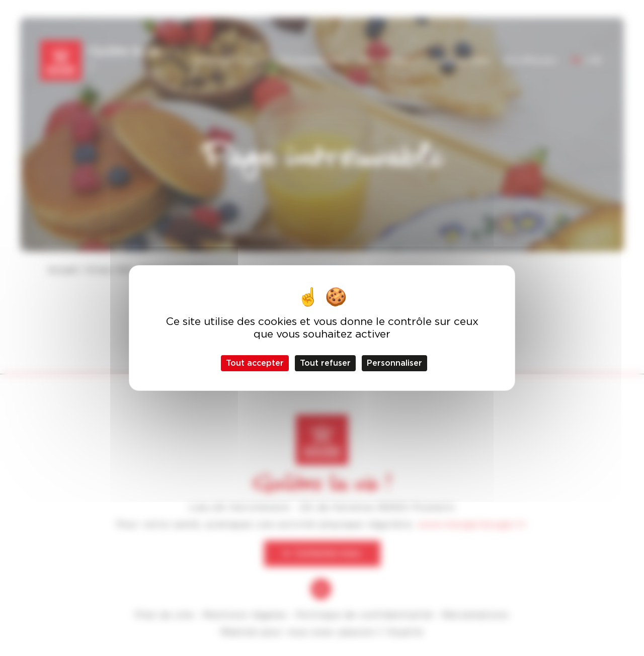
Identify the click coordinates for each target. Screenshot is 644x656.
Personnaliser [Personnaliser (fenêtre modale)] (394, 363)
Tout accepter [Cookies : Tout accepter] (255, 363)
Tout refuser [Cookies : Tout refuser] (325, 363)
